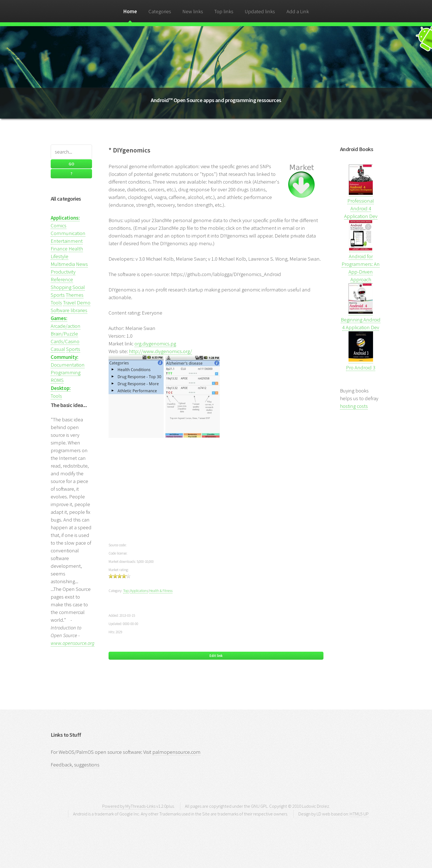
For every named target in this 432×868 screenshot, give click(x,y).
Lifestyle (60, 256)
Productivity (63, 272)
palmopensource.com (176, 752)
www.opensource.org (73, 643)
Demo (84, 303)
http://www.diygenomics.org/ (160, 351)
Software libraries (69, 310)
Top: (126, 591)
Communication (68, 233)
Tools (56, 303)
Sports (58, 295)
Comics (59, 226)
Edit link (216, 656)
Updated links (260, 11)
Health (76, 249)
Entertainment (67, 241)
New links (193, 11)
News (82, 264)
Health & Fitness (161, 591)
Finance (59, 249)
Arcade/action (66, 326)
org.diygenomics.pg (155, 344)
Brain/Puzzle (64, 334)
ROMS (57, 380)
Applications (139, 591)
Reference (62, 279)
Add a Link (298, 11)
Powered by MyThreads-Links (129, 806)
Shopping (61, 287)
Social (79, 287)
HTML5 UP (359, 814)
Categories (160, 11)
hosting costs (354, 406)
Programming (66, 372)
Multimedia (63, 264)
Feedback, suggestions (75, 765)
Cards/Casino (65, 341)
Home (130, 11)
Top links (224, 11)
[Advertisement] (216, 494)
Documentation (68, 365)
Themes (75, 295)
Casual (58, 349)
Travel (69, 303)
